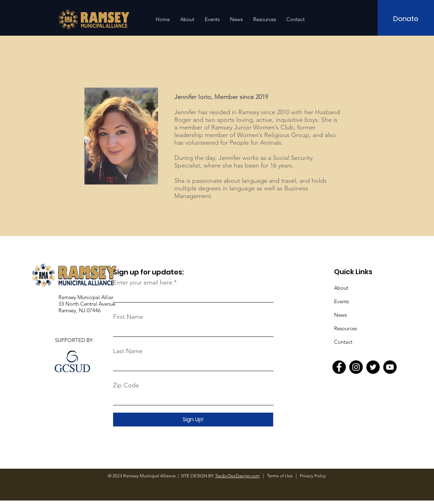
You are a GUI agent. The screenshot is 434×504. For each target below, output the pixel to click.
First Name (128, 317)
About (341, 288)
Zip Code (126, 385)
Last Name (128, 351)
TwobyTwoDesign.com (237, 476)
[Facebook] (339, 367)
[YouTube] (390, 367)
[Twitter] (373, 367)
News (340, 315)
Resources (345, 328)
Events (341, 301)
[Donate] (406, 19)
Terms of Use (280, 476)
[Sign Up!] (193, 420)
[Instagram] (356, 367)
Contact (343, 342)
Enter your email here (143, 282)
